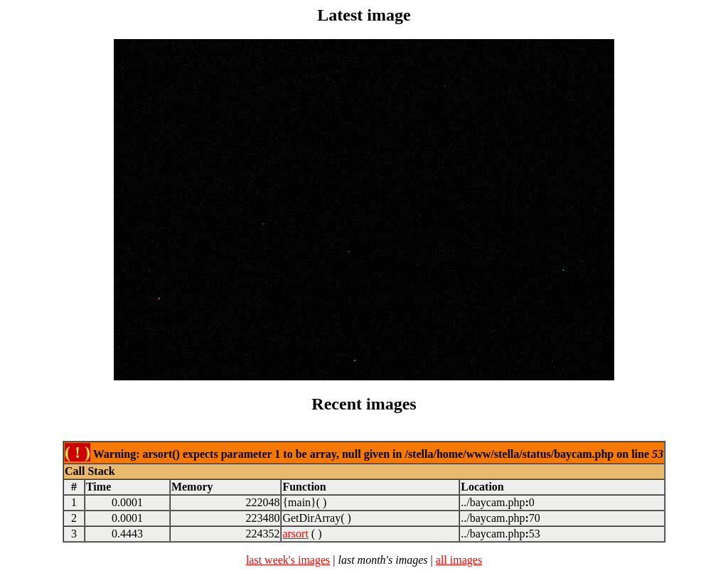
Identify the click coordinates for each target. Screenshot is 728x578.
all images (459, 560)
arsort (295, 534)
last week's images (288, 560)
